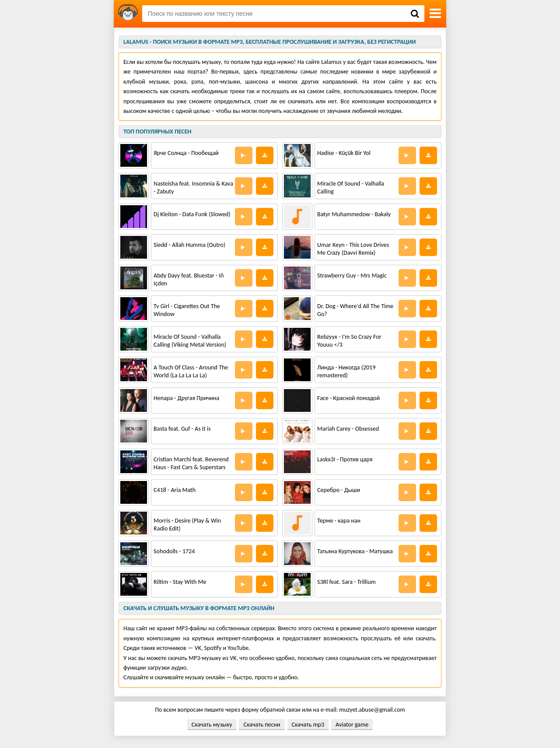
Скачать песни (262, 725)
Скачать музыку (212, 725)
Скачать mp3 (308, 725)
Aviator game (352, 725)
